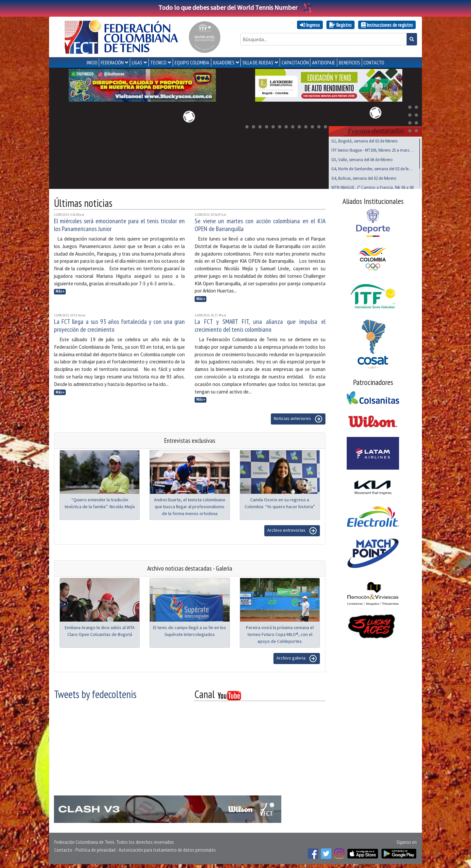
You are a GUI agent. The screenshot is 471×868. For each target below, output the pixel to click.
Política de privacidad (96, 848)
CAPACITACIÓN (295, 62)
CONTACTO (374, 62)
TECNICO (158, 62)
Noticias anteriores (298, 418)
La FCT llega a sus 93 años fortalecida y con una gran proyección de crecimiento (119, 324)
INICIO (92, 62)
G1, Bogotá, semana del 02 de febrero (365, 140)
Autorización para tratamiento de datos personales (167, 848)
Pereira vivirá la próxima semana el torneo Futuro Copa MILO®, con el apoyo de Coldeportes (280, 633)
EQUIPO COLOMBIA (192, 62)
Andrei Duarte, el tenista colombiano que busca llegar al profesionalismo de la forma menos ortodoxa (190, 505)
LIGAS (137, 62)
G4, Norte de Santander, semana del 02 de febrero (373, 167)
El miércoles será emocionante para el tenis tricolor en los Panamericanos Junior (119, 224)
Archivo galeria (297, 657)
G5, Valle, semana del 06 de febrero (362, 158)
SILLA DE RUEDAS (258, 62)
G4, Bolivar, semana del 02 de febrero (364, 177)
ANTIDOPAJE (324, 62)
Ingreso (310, 25)
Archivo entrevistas (292, 529)
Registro (340, 25)
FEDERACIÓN (112, 62)
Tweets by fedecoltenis (95, 693)
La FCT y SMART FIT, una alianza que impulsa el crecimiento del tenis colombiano (260, 324)
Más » (60, 290)
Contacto (63, 848)
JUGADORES (224, 62)
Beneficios (349, 62)
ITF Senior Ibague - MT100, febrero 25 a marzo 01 (373, 149)
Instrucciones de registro (387, 25)
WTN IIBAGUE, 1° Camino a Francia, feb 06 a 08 (372, 186)
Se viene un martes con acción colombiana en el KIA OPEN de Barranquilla (260, 224)
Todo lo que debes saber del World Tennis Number (235, 7)
